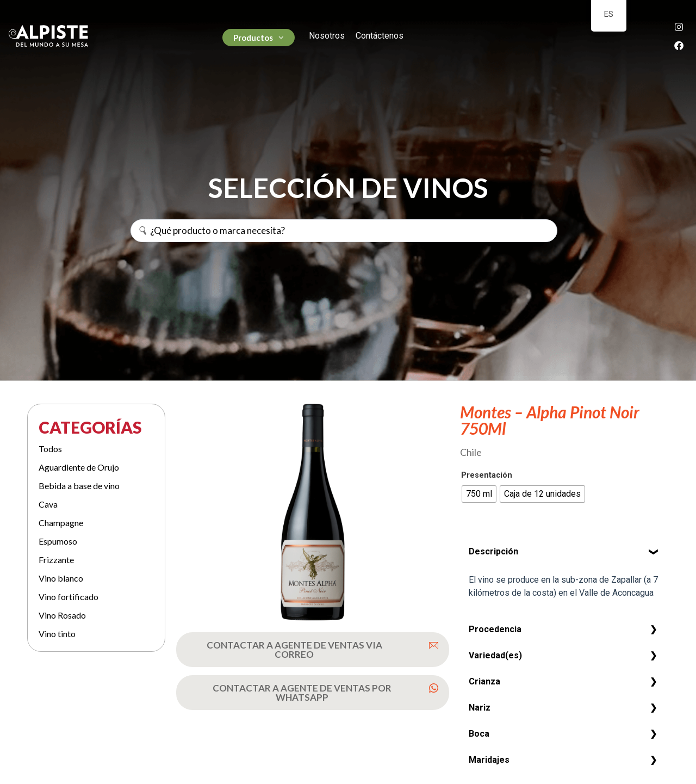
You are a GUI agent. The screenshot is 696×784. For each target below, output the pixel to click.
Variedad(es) (495, 655)
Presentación (487, 476)
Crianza (484, 681)
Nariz (480, 708)
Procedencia (495, 629)
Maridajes (489, 760)
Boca (479, 734)
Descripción (493, 551)
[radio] (479, 494)
